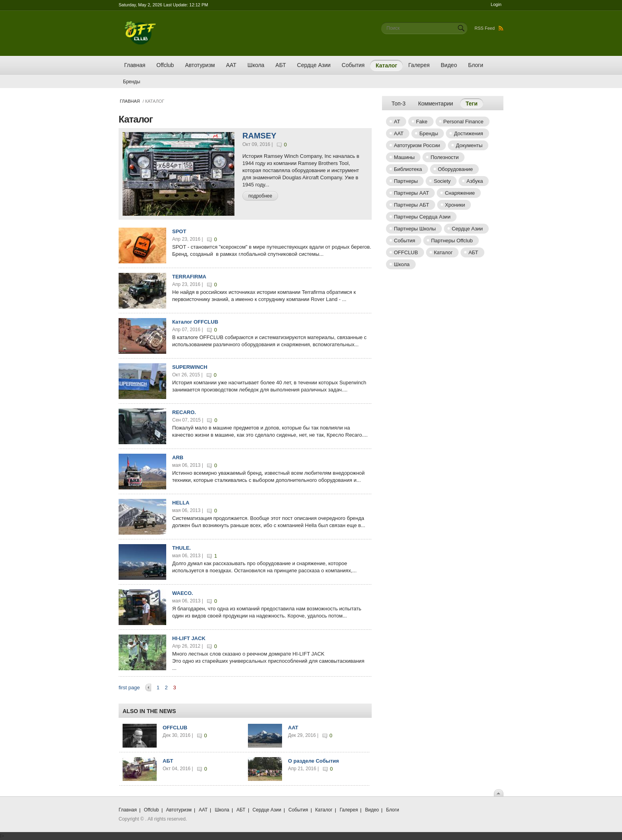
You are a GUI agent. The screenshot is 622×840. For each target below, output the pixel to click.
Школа (256, 65)
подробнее (260, 196)
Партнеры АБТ (412, 205)
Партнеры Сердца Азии (422, 217)
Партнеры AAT (411, 193)
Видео (449, 65)
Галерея (419, 65)
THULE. (181, 548)
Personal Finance (464, 122)
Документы (469, 145)
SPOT (179, 231)
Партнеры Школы (415, 229)
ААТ (231, 65)
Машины (404, 157)
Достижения (468, 133)
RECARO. (184, 412)
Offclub (165, 65)
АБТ (280, 65)
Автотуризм (200, 65)
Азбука (475, 181)
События (353, 65)
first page (129, 688)
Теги (474, 103)
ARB (178, 457)
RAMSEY (259, 136)
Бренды (132, 82)
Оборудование (455, 169)
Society (442, 181)
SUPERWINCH (190, 367)
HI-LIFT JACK (189, 638)
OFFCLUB (175, 728)
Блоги (476, 65)
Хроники (455, 205)
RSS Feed (489, 28)
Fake (422, 122)
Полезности (444, 157)
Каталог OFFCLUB (195, 322)
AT (397, 122)
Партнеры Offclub (452, 241)
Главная (135, 65)
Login (496, 4)
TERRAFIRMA (189, 277)
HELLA (181, 503)
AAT (293, 728)
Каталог (386, 65)
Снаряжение (460, 193)
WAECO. (183, 593)
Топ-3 (398, 104)
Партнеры (406, 181)
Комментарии (436, 104)
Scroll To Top (499, 793)
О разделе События (313, 761)
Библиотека (408, 169)
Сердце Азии (314, 65)
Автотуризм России (417, 145)
